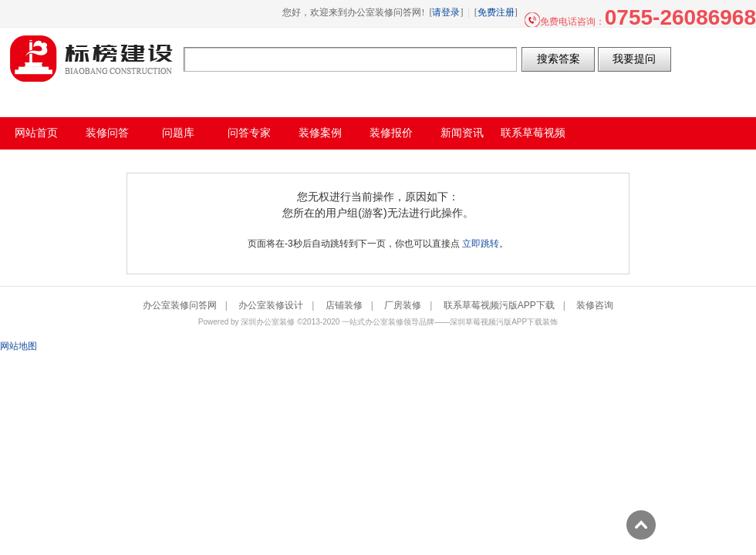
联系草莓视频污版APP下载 (499, 305)
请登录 (446, 12)
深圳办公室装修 (268, 322)
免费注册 (496, 12)
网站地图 (19, 346)
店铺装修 (344, 305)
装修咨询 (595, 305)
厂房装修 (403, 305)
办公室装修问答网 (92, 59)
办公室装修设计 (271, 305)
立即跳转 (481, 244)
